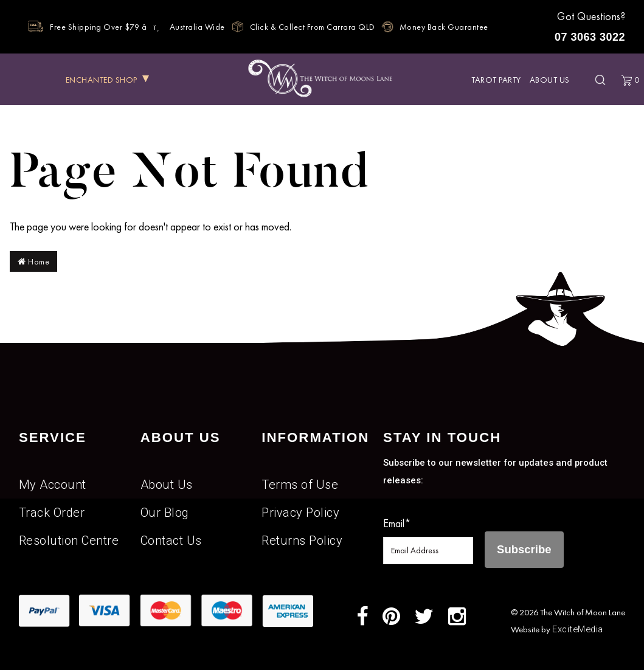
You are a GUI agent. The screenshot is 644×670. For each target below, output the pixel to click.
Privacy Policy (300, 513)
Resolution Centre (69, 540)
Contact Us (171, 540)
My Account (53, 485)
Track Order (52, 513)
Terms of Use (300, 485)
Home (33, 261)
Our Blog (165, 513)
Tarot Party (496, 80)
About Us (550, 80)
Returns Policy (302, 540)
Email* (397, 523)
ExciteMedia (578, 629)
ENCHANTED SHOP (102, 80)
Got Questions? (588, 28)
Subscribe (524, 549)
